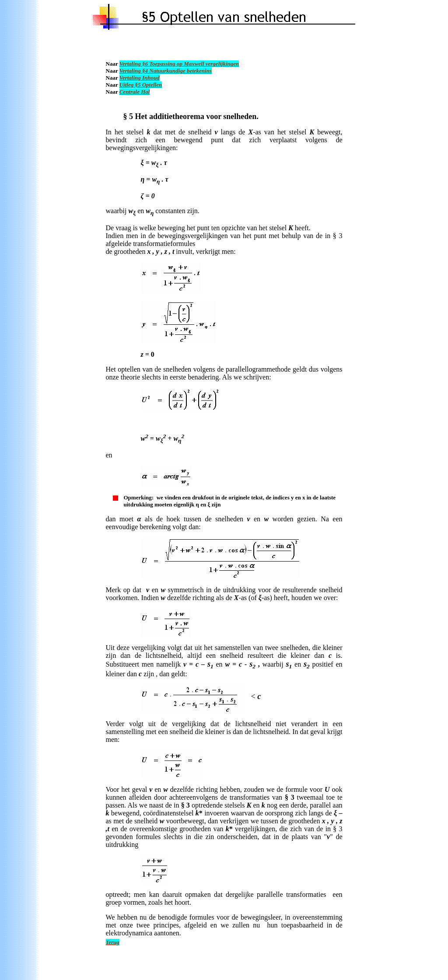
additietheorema (177, 116)
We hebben (123, 917)
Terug (113, 942)
